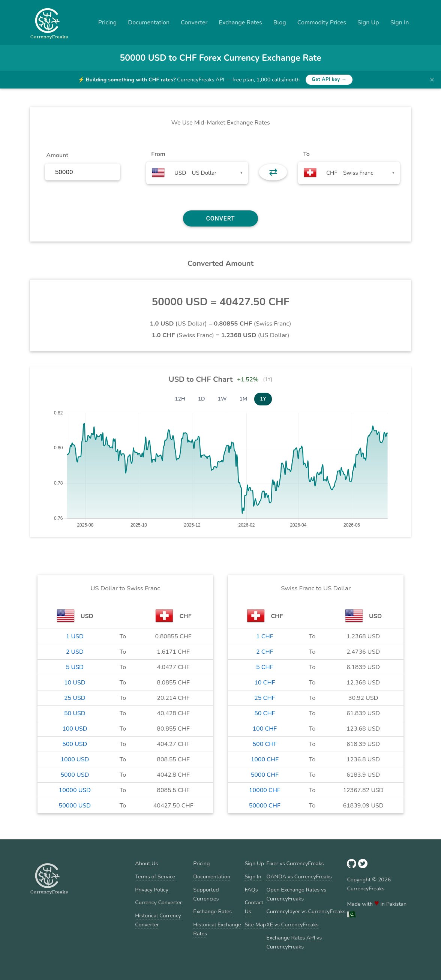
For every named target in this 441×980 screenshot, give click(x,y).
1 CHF (265, 636)
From (158, 154)
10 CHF (265, 683)
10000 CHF (265, 790)
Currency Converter (158, 902)
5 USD (75, 667)
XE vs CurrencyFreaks (292, 924)
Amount (57, 155)
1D (202, 399)
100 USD (75, 729)
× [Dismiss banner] (432, 80)
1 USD (75, 636)
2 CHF (265, 652)
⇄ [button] (273, 172)
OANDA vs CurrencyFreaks (299, 876)
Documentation (149, 23)
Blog (280, 23)
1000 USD (75, 759)
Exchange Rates (240, 23)
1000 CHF (265, 759)
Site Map (255, 924)
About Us (146, 863)
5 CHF (265, 667)
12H (180, 399)
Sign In (400, 23)
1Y (263, 399)
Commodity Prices (322, 23)
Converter (194, 23)
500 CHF (265, 744)
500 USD (75, 744)
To (306, 154)
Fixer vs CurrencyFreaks (295, 863)
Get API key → (329, 80)
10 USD (75, 683)
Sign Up (368, 23)
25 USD (75, 698)
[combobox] (197, 173)
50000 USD (75, 806)
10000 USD (75, 790)
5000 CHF (265, 775)
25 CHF (265, 698)
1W (222, 399)
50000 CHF (265, 806)
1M (243, 399)
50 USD (75, 713)
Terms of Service (155, 876)
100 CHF (265, 729)
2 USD (75, 652)
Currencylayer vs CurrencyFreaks (306, 911)
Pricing (108, 23)
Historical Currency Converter (158, 920)
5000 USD (75, 775)
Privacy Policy (152, 890)
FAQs (251, 890)
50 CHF (265, 713)
